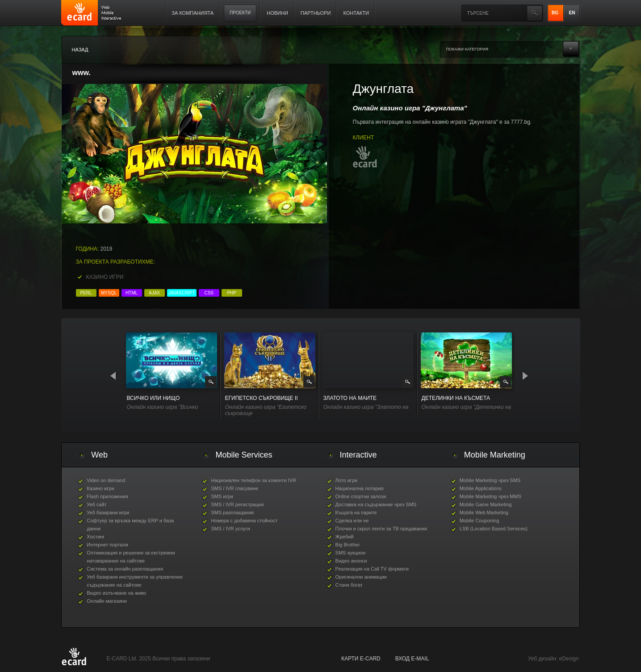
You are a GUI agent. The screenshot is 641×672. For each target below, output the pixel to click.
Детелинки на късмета (456, 398)
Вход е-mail (412, 659)
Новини (277, 13)
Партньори (316, 13)
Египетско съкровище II (262, 398)
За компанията (193, 13)
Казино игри (105, 277)
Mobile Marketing (495, 455)
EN (572, 13)
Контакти (356, 13)
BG (555, 13)
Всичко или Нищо (153, 398)
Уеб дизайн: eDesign (553, 659)
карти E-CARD (361, 659)
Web (99, 455)
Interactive (358, 455)
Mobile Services (244, 455)
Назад (80, 50)
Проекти (240, 13)
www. (82, 73)
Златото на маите (350, 398)
